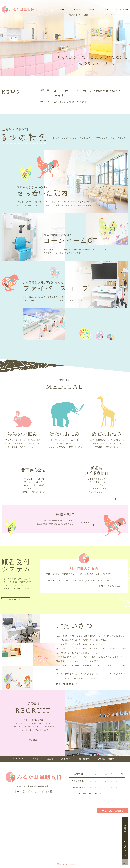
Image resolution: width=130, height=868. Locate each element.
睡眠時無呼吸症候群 (106, 759)
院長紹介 (93, 9)
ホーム (63, 9)
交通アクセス (125, 849)
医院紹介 (77, 9)
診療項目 (108, 9)
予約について (125, 827)
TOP (125, 862)
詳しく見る (85, 523)
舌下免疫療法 (85, 759)
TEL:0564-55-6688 (105, 15)
